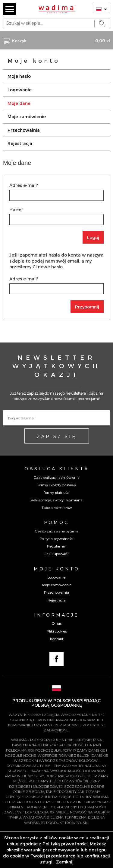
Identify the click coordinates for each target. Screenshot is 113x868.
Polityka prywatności (56, 538)
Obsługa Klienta (57, 469)
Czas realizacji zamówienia (57, 477)
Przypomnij (87, 307)
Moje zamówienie (27, 117)
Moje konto (57, 569)
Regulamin (57, 546)
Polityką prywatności (65, 844)
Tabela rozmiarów (57, 507)
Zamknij (65, 862)
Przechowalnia (24, 130)
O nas (57, 623)
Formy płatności (56, 492)
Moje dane (19, 103)
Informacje (56, 615)
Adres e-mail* (24, 185)
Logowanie (20, 90)
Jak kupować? (56, 554)
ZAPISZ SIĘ (57, 436)
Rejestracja (20, 143)
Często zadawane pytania (57, 531)
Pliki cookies (57, 631)
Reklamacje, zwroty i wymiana (57, 500)
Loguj (93, 237)
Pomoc (56, 522)
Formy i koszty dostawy (57, 485)
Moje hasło (19, 76)
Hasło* (16, 210)
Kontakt (57, 639)
